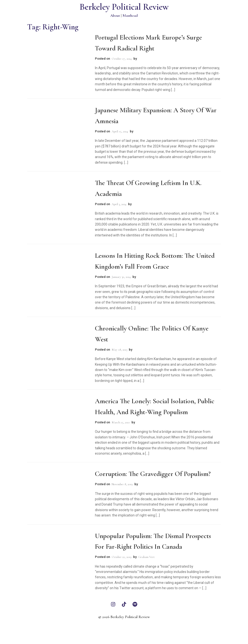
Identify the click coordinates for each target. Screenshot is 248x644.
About (115, 16)
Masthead (130, 16)
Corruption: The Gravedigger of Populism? (153, 474)
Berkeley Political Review (124, 7)
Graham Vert (146, 557)
